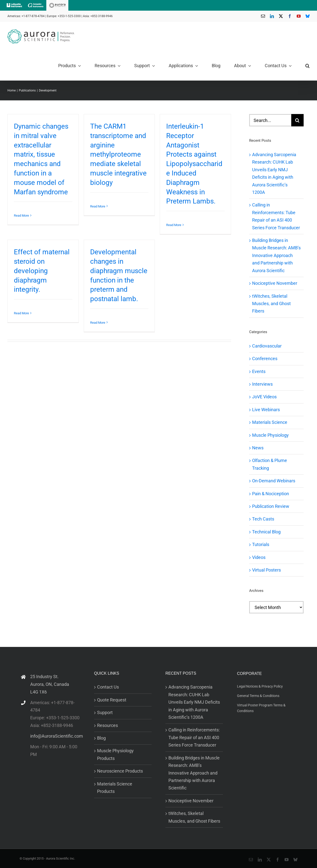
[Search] (297, 120)
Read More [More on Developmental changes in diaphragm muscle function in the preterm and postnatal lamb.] (98, 323)
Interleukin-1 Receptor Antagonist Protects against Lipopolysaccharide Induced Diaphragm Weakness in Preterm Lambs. (194, 164)
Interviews (262, 384)
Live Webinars (266, 410)
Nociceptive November (275, 283)
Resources (107, 725)
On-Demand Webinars (274, 481)
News (258, 448)
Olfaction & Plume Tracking (270, 464)
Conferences (265, 359)
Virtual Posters (266, 570)
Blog (101, 738)
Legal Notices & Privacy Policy (260, 686)
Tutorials (261, 544)
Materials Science (270, 422)
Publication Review (271, 506)
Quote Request (112, 700)
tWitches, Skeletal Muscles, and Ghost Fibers (271, 304)
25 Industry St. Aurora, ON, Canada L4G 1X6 (50, 684)
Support (105, 712)
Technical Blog (266, 532)
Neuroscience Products (120, 771)
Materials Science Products (115, 788)
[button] (307, 66)
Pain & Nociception (271, 494)
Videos (259, 557)
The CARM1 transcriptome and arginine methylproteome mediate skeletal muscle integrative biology (118, 154)
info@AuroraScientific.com (57, 736)
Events (259, 371)
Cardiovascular (267, 346)
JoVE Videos (264, 397)
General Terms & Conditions (258, 696)
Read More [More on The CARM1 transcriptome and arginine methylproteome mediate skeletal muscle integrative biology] (98, 206)
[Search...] (270, 120)
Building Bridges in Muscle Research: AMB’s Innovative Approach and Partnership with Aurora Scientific (276, 255)
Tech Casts (263, 519)
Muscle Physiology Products (115, 754)
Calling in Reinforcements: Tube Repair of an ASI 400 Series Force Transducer (194, 737)
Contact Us (108, 687)
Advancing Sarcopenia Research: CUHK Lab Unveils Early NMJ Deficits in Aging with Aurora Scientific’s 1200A (194, 702)
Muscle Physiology (270, 435)
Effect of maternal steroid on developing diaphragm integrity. (42, 271)
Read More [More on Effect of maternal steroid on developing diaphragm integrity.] (21, 313)
